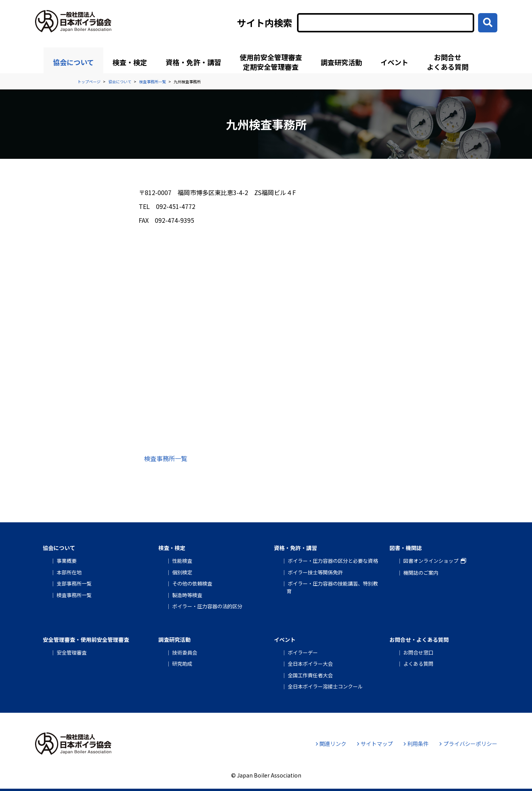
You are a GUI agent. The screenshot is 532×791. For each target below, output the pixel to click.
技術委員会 (185, 652)
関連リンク (331, 744)
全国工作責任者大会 (310, 675)
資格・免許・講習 (193, 62)
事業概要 (67, 561)
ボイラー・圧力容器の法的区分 (207, 606)
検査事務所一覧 (166, 458)
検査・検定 (130, 62)
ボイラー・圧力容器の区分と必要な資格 (333, 561)
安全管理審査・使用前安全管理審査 (86, 640)
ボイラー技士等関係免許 (315, 572)
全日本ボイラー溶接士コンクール (325, 686)
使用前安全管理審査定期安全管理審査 (271, 62)
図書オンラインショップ (431, 561)
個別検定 (182, 572)
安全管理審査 (72, 652)
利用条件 (416, 744)
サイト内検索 (265, 23)
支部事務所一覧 (74, 583)
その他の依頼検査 (192, 583)
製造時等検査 (187, 595)
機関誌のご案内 (421, 573)
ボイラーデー (303, 652)
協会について (73, 62)
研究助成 (182, 664)
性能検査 (182, 561)
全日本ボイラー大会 (310, 664)
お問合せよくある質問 (448, 62)
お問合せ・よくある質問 (419, 640)
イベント (394, 62)
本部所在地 (69, 572)
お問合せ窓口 (418, 652)
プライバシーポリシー (468, 744)
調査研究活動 (341, 62)
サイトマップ (375, 744)
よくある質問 (418, 664)
